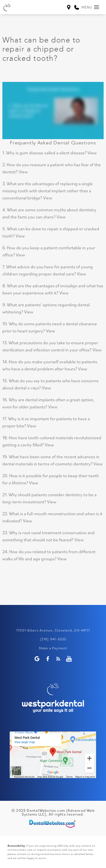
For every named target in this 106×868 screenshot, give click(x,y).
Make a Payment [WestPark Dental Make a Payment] (53, 648)
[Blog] (58, 659)
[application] (53, 755)
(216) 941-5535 (53, 639)
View (92, 153)
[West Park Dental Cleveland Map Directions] (69, 8)
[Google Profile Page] (37, 659)
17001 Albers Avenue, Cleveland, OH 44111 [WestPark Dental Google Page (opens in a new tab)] (53, 630)
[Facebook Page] (48, 659)
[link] (77, 8)
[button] (97, 7)
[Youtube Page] (69, 659)
